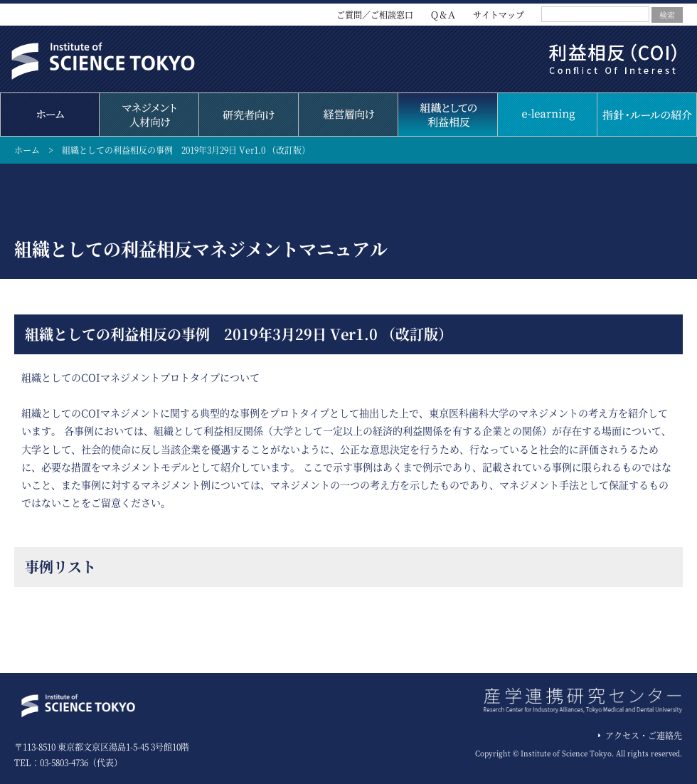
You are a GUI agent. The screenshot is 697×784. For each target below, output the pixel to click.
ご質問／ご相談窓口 (375, 15)
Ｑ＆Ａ (443, 15)
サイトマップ (499, 15)
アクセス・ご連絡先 (644, 735)
